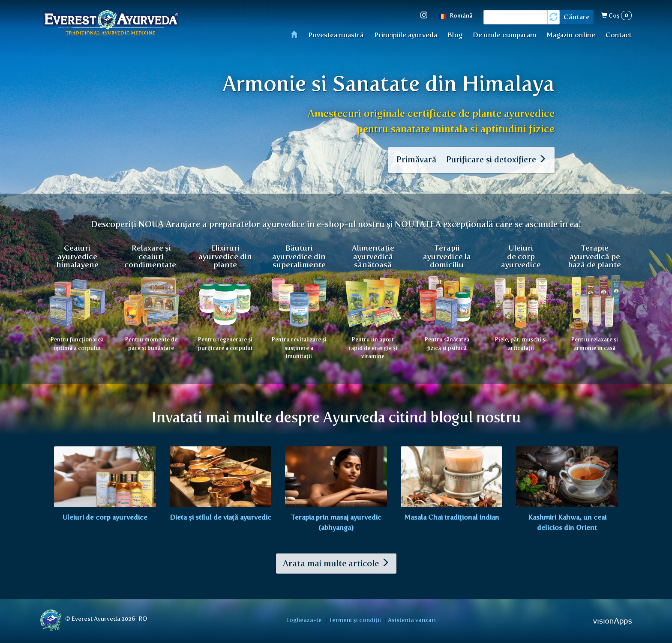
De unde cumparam (504, 35)
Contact (619, 35)
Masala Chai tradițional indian (452, 516)
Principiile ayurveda (406, 35)
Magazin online (571, 35)
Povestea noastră (336, 35)
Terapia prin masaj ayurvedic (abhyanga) (336, 521)
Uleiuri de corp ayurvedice (105, 516)
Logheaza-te (307, 618)
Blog (455, 35)
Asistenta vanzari (409, 618)
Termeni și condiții (355, 618)
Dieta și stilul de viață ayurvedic (220, 516)
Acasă (297, 34)
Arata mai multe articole (336, 562)
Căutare (577, 17)
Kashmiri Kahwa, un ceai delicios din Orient (567, 521)
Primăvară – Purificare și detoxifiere (470, 161)
